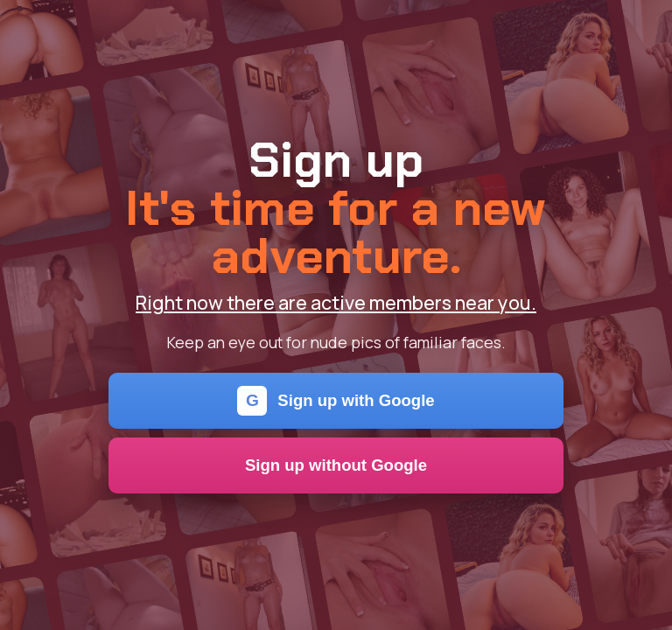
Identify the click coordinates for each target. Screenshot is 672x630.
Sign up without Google (336, 465)
